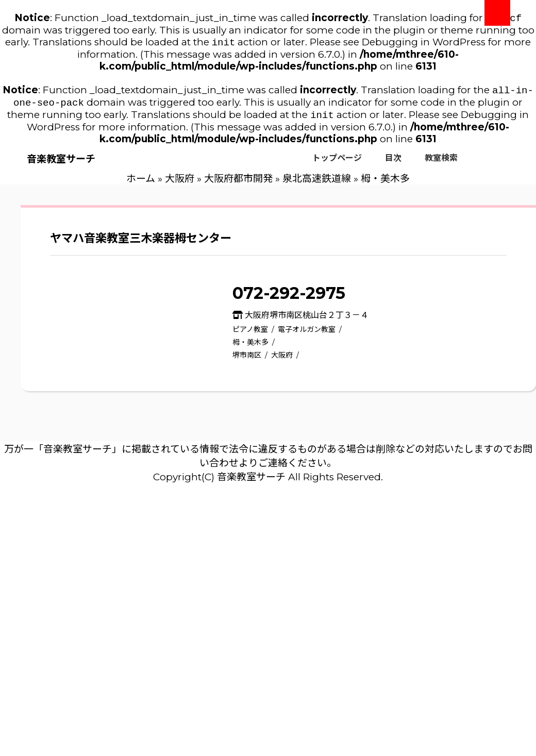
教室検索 (441, 163)
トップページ (337, 163)
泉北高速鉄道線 (317, 184)
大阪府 (180, 184)
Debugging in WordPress (424, 44)
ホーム (141, 184)
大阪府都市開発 (238, 184)
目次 (393, 163)
